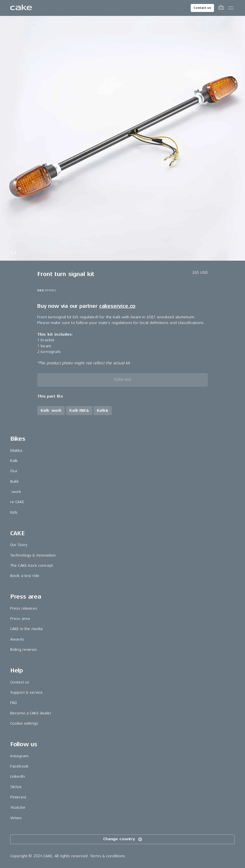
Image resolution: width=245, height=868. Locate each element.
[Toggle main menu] (231, 8)
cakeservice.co (117, 306)
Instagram (19, 756)
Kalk (14, 461)
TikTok (16, 787)
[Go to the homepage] (21, 8)
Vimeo (16, 818)
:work (16, 492)
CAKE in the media (26, 629)
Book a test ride (25, 576)
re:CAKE (17, 502)
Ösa (14, 471)
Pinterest (18, 797)
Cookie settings (24, 723)
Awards (17, 639)
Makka (16, 450)
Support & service (26, 692)
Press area (20, 619)
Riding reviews (24, 650)
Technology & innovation (33, 555)
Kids (14, 512)
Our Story (19, 545)
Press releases (24, 608)
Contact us (202, 8)
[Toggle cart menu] (221, 8)
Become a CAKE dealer (31, 713)
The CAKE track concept (32, 565)
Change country (123, 839)
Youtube (18, 807)
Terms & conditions (108, 856)
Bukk (15, 481)
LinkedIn (18, 776)
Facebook (19, 766)
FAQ (14, 703)
